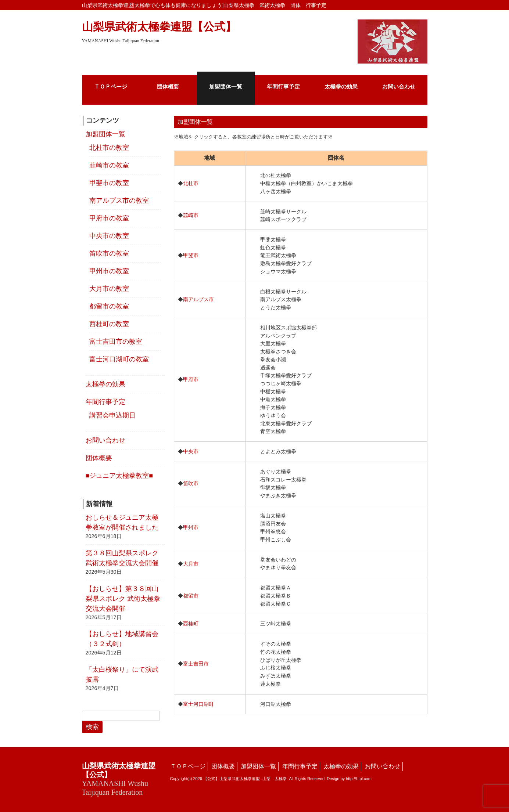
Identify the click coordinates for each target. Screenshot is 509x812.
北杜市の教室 (109, 148)
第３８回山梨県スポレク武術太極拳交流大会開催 (122, 558)
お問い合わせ (105, 440)
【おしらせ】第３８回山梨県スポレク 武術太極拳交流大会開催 (123, 599)
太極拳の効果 (105, 384)
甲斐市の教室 (109, 183)
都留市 (191, 596)
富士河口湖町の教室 (119, 359)
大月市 (191, 564)
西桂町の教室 (109, 324)
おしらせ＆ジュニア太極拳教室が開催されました (122, 522)
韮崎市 (191, 215)
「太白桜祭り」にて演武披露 (122, 674)
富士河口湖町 (198, 704)
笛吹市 (191, 483)
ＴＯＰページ (188, 766)
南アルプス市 (198, 299)
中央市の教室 (109, 236)
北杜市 (191, 183)
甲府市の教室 (109, 218)
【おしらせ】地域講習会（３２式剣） (122, 639)
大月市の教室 (109, 289)
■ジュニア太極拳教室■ (119, 476)
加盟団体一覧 (105, 134)
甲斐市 (191, 255)
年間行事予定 (105, 402)
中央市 (191, 451)
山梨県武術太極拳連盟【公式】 (159, 32)
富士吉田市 (196, 664)
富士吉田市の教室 (116, 342)
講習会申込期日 (112, 415)
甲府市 (191, 379)
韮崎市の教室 (109, 165)
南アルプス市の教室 (119, 201)
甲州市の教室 (109, 271)
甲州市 (191, 527)
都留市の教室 (109, 306)
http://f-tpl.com (359, 779)
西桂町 (191, 624)
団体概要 (99, 458)
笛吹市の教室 (109, 253)
